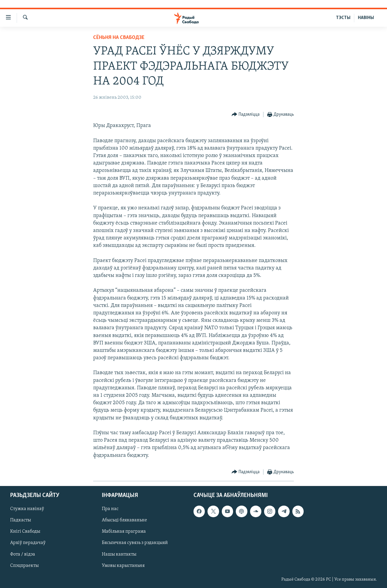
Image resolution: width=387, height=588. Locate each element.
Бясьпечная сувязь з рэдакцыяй (135, 543)
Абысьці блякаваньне (124, 520)
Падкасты (21, 520)
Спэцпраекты (24, 565)
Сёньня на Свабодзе (119, 38)
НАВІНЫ (366, 18)
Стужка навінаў (27, 509)
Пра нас (110, 509)
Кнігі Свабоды (25, 531)
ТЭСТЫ (343, 18)
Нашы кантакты (119, 554)
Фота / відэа (23, 554)
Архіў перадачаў (28, 543)
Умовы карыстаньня (123, 565)
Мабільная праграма (124, 531)
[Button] (246, 115)
